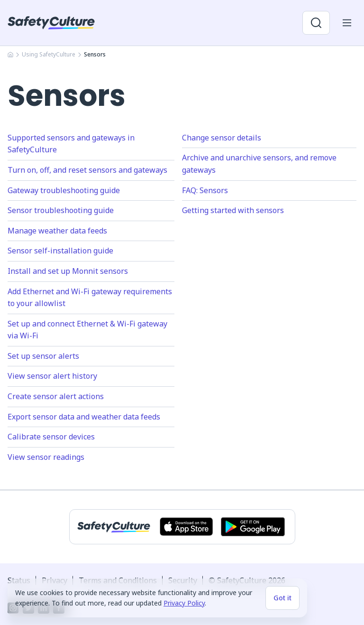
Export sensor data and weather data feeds (84, 417)
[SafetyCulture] (51, 23)
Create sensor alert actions (56, 396)
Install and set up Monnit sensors (68, 271)
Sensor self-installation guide (60, 251)
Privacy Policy (184, 603)
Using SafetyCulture (49, 54)
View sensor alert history (52, 376)
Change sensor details (222, 138)
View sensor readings (46, 457)
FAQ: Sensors (205, 190)
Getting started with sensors (233, 210)
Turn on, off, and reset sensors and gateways (87, 170)
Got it (282, 598)
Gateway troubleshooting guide (64, 190)
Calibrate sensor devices (51, 437)
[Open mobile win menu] (347, 23)
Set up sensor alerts (43, 356)
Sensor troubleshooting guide (61, 210)
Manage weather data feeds (57, 231)
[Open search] (316, 23)
